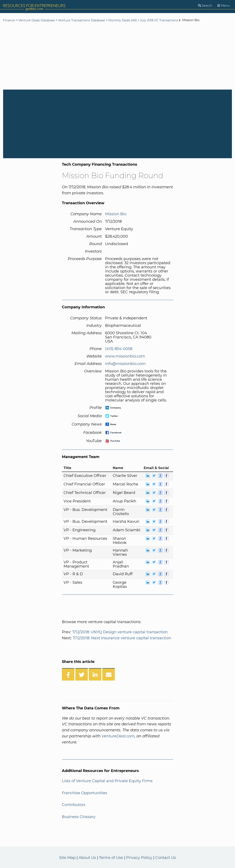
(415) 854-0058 (119, 349)
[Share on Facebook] (68, 674)
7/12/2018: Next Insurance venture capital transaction (122, 638)
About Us (87, 858)
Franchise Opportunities (84, 793)
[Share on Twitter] (82, 674)
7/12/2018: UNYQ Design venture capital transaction (120, 632)
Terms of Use (111, 858)
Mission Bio (116, 214)
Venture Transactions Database (82, 20)
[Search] (205, 6)
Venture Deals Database (37, 20)
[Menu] (224, 6)
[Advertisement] (117, 56)
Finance (9, 20)
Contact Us (166, 858)
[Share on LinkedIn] (95, 674)
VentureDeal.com (118, 736)
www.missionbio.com (125, 356)
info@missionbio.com (125, 364)
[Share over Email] (109, 674)
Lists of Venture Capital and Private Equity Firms (107, 781)
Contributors (74, 805)
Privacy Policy (139, 858)
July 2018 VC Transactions (159, 20)
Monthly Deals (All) (123, 20)
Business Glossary (79, 817)
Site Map (67, 858)
